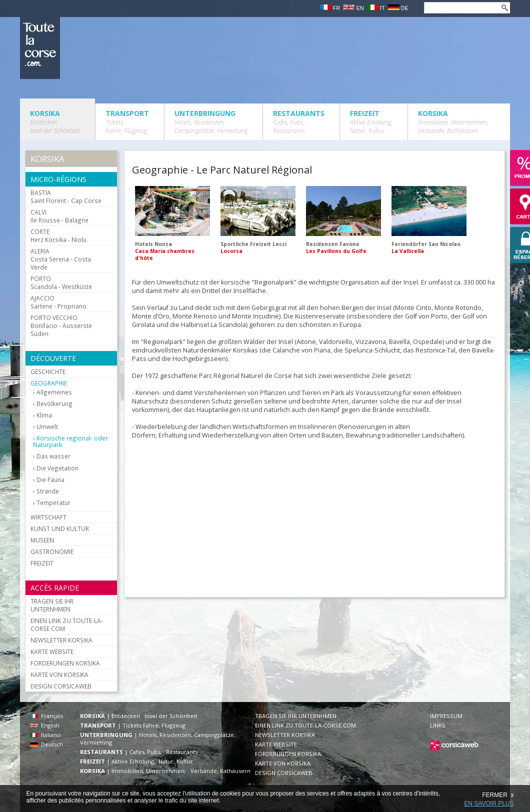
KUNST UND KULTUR (60, 528)
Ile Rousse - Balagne (59, 216)
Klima (44, 415)
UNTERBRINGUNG (211, 122)
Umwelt (47, 427)
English (45, 725)
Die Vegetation (57, 468)
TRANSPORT (127, 122)
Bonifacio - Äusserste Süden (61, 325)
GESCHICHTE (48, 371)
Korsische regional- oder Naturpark (70, 441)
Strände (48, 491)
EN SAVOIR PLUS (489, 803)
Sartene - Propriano (58, 302)
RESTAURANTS (299, 122)
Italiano (45, 735)
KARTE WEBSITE (52, 651)
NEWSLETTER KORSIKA (61, 640)
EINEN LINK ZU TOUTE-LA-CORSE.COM (67, 624)
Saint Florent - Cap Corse (66, 196)
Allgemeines (54, 392)
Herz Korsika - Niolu (58, 235)
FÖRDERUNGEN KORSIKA (65, 663)
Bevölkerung (54, 404)
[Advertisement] (295, 515)
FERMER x (498, 795)
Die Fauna (50, 480)
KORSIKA (55, 122)
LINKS (438, 725)
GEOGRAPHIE (49, 383)
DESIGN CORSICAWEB (61, 686)
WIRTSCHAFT (48, 517)
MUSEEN (42, 540)
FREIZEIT (371, 122)
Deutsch (46, 744)
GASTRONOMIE (52, 551)
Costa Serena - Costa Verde (61, 259)
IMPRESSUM (446, 716)
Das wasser (53, 456)
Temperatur (53, 503)
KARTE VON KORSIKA (59, 674)
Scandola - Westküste (61, 282)
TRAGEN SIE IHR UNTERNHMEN (52, 605)
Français (46, 716)
